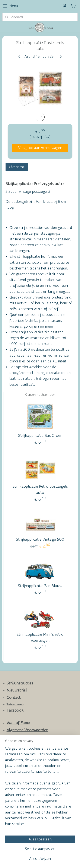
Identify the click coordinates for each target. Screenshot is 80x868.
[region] (40, 788)
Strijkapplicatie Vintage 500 (40, 539)
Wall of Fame (18, 723)
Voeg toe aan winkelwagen (40, 148)
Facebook (15, 710)
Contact (14, 698)
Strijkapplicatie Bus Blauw (40, 586)
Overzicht (17, 167)
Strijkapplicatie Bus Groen (40, 436)
